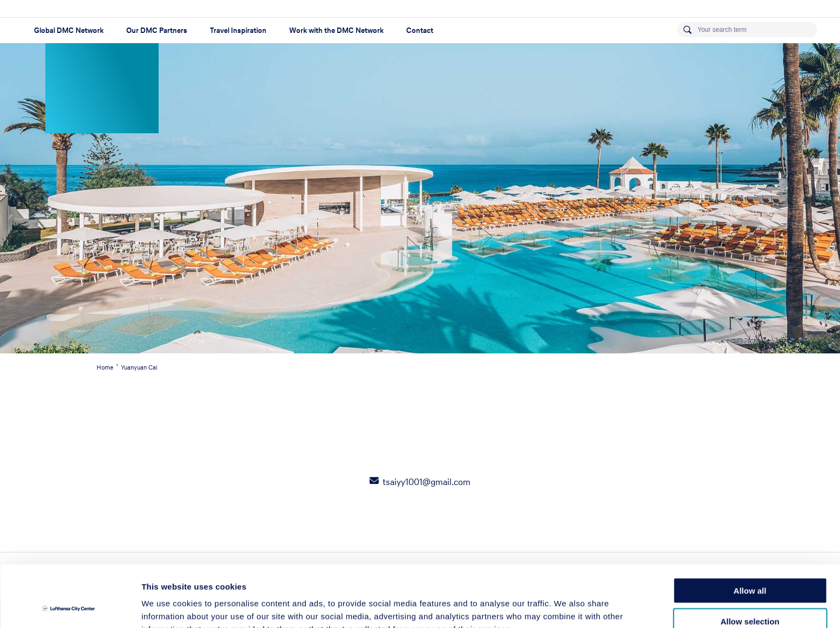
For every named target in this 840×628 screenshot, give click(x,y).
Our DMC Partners (157, 30)
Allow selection (750, 564)
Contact (420, 30)
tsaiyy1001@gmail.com (426, 482)
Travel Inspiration (238, 30)
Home (105, 367)
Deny (750, 594)
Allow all (750, 533)
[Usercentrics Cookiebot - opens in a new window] (70, 607)
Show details (566, 607)
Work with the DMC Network (336, 30)
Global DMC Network (69, 30)
